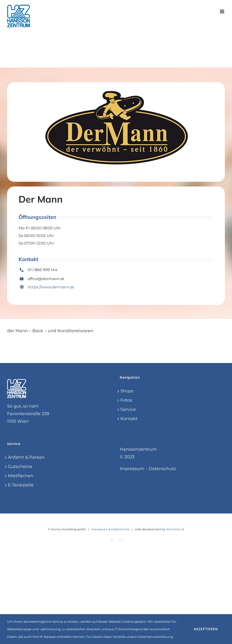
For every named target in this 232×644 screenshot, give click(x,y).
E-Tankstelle (21, 485)
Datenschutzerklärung (155, 637)
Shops (127, 391)
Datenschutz (162, 469)
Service (128, 409)
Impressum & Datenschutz (110, 529)
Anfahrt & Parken (26, 457)
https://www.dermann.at (47, 287)
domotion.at (175, 529)
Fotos (126, 400)
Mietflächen (21, 476)
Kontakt (129, 419)
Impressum (132, 469)
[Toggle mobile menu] (222, 11)
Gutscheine (20, 467)
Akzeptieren (206, 629)
